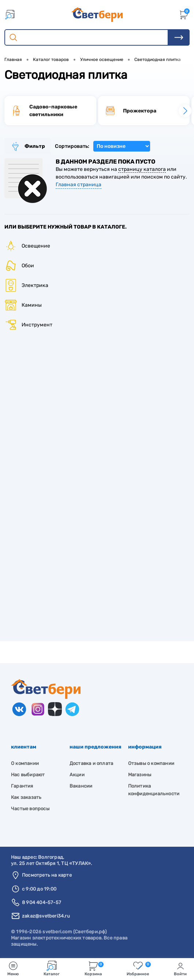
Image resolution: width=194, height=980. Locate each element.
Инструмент (28, 325)
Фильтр (27, 146)
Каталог (52, 968)
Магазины (140, 775)
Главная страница (79, 185)
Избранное (139, 968)
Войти (180, 968)
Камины (23, 305)
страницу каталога (142, 169)
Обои (19, 266)
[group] (50, 111)
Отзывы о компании (151, 763)
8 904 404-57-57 (42, 902)
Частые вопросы (30, 809)
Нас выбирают (28, 775)
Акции (77, 775)
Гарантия (22, 786)
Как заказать (26, 797)
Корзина (94, 968)
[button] (185, 111)
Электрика (26, 285)
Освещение (27, 246)
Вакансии (81, 786)
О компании (25, 763)
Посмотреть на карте (47, 875)
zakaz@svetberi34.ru (46, 916)
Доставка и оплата (91, 763)
